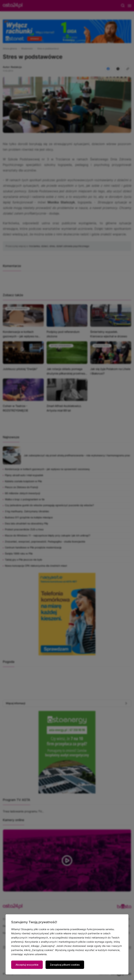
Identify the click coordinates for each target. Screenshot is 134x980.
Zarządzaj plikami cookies (65, 965)
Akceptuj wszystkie (27, 965)
